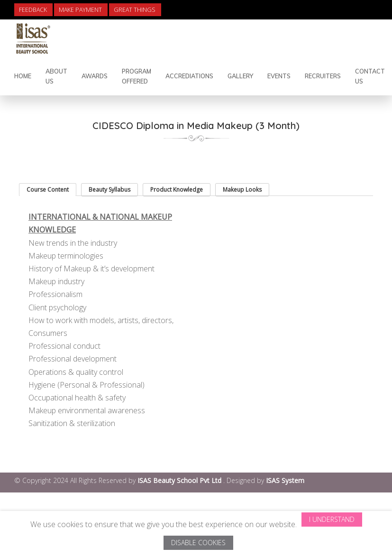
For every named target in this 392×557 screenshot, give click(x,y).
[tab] (48, 190)
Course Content (48, 190)
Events (279, 76)
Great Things (135, 10)
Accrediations (189, 76)
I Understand (332, 519)
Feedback (33, 10)
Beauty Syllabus (109, 190)
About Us (56, 76)
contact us (370, 76)
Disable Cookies (198, 543)
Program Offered (137, 76)
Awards (95, 76)
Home (23, 76)
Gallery (240, 76)
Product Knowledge (177, 190)
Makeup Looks (242, 190)
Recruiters (323, 76)
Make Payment (80, 10)
